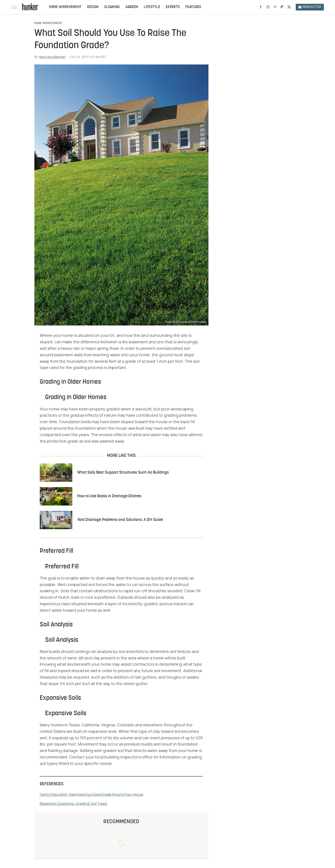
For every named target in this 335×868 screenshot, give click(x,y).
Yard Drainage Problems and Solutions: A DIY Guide (120, 520)
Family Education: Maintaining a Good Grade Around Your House (92, 795)
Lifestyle (152, 7)
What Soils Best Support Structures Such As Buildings (123, 473)
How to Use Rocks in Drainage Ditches (109, 496)
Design (93, 7)
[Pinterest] (275, 7)
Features (193, 7)
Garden (132, 7)
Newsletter (310, 7)
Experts (173, 7)
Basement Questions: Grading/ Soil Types (73, 804)
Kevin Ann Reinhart (53, 57)
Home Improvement (65, 7)
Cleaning (112, 7)
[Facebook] (261, 7)
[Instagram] (268, 7)
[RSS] (289, 7)
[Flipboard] (282, 7)
